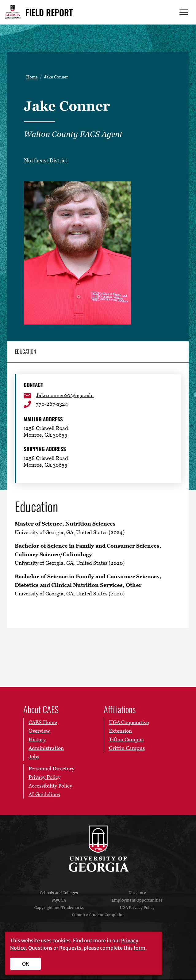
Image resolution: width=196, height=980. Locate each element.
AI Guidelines (44, 795)
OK (26, 964)
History (37, 740)
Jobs (34, 757)
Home (32, 77)
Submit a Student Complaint (98, 915)
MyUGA (59, 900)
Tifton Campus (126, 740)
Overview (39, 731)
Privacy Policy (44, 777)
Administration (46, 748)
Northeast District (46, 160)
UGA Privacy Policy (137, 908)
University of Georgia (98, 849)
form (140, 948)
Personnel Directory (51, 769)
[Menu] (184, 12)
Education (25, 351)
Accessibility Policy (50, 786)
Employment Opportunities (137, 900)
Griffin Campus (127, 748)
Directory (137, 893)
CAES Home (43, 723)
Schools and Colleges (59, 893)
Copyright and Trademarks (59, 908)
